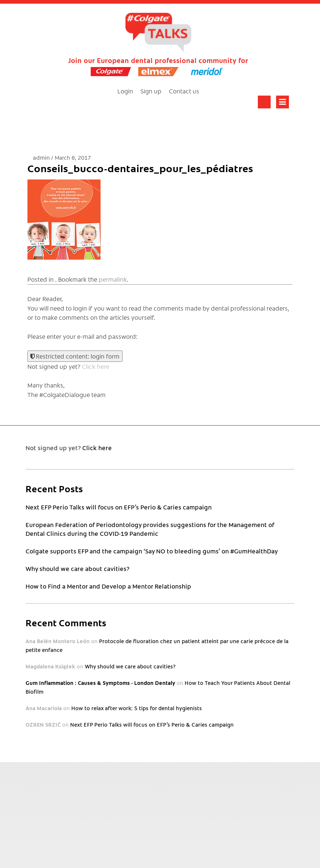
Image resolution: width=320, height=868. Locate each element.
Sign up (151, 91)
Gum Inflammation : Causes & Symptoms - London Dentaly (100, 683)
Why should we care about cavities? (78, 568)
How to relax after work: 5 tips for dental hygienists (137, 708)
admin (42, 157)
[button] (64, 220)
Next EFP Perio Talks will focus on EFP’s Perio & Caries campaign (119, 507)
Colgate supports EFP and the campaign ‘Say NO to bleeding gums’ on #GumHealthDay (152, 551)
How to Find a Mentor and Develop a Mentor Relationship (108, 586)
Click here (96, 366)
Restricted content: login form (75, 356)
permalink (113, 279)
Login (125, 91)
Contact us (184, 91)
